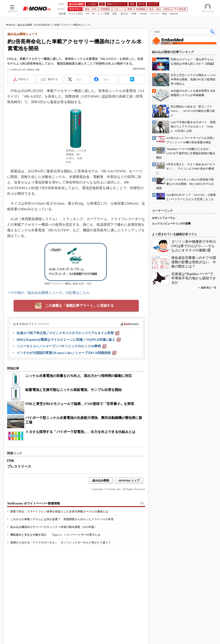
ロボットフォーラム (163, 218)
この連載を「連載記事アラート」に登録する (79, 306)
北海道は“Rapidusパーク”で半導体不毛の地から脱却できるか (194, 278)
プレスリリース (19, 466)
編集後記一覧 (209, 288)
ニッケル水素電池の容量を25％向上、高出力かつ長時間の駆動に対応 (79, 376)
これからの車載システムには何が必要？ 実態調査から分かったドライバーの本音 (62, 519)
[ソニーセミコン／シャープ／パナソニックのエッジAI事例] (61, 346)
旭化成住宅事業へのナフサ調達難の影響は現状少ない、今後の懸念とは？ (194, 262)
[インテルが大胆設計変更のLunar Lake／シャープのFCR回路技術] (66, 353)
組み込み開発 (25, 25)
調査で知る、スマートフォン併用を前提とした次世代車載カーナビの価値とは (59, 511)
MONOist (11, 25)
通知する (53, 79)
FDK (11, 461)
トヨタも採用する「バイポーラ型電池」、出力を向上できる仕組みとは (80, 432)
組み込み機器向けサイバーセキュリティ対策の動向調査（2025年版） (54, 527)
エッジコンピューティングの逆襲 (171, 224)
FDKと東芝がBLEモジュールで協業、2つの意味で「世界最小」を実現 (80, 404)
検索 (213, 32)
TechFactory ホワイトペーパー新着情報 (34, 503)
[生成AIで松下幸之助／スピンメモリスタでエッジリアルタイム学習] (68, 333)
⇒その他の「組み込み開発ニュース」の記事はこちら (48, 293)
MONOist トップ (129, 480)
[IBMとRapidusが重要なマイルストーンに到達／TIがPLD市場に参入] (69, 340)
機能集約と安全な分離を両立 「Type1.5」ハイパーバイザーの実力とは (55, 535)
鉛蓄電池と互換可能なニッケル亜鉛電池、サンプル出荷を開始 (73, 390)
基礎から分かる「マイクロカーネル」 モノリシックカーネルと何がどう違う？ (61, 542)
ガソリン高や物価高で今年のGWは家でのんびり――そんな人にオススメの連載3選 (194, 246)
